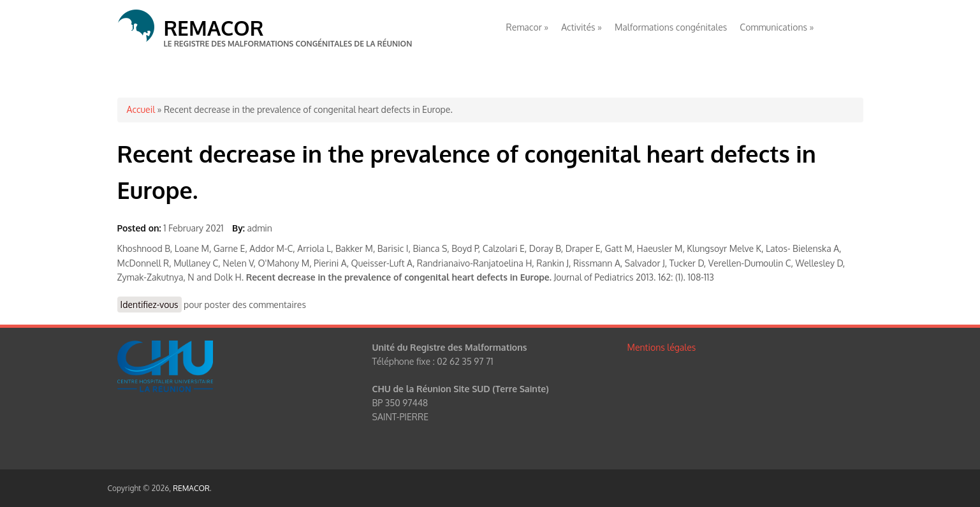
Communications (777, 27)
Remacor (528, 27)
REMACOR (214, 28)
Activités (581, 27)
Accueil (141, 109)
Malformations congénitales (671, 27)
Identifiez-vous (150, 305)
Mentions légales (662, 347)
